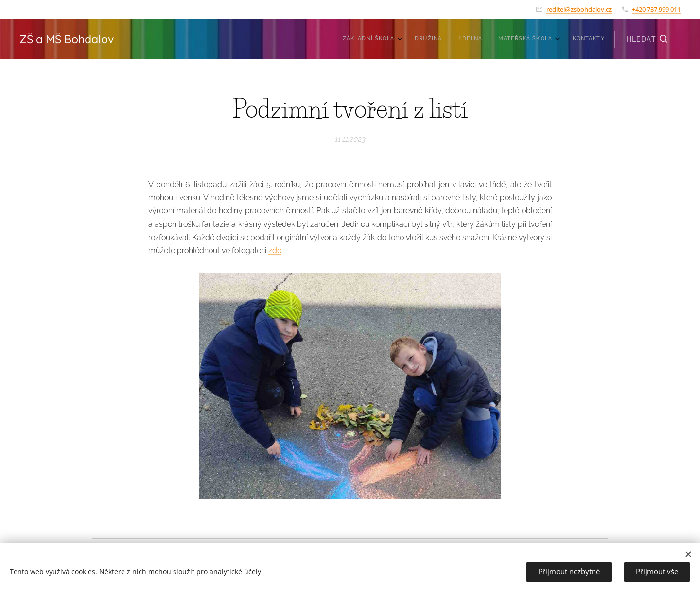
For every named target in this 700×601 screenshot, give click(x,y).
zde (275, 250)
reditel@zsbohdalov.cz (579, 9)
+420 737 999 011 (656, 9)
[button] (647, 39)
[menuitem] (538, 39)
